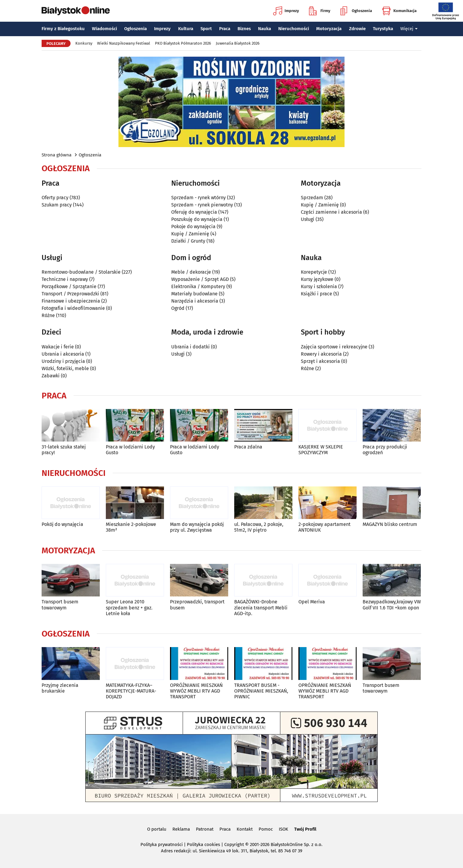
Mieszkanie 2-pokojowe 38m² (131, 527)
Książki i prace (317, 294)
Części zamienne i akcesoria (331, 212)
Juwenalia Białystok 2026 (238, 43)
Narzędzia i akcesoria (195, 301)
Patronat (205, 829)
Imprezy (286, 11)
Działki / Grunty (188, 241)
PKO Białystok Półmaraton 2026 (183, 43)
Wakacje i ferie (58, 347)
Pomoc (266, 829)
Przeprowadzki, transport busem (197, 605)
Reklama (181, 829)
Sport (206, 29)
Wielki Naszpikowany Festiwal (124, 43)
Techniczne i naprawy (65, 279)
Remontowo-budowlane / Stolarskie (81, 272)
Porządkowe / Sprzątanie (69, 286)
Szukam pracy (57, 205)
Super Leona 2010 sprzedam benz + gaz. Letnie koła (129, 607)
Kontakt (245, 829)
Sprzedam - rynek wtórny (198, 198)
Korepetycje (314, 272)
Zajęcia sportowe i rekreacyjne (334, 347)
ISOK (283, 829)
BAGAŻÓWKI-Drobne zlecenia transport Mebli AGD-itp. (261, 607)
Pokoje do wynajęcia (193, 226)
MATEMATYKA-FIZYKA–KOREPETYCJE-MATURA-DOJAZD (131, 691)
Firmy (320, 11)
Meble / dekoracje (191, 272)
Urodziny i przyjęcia (63, 361)
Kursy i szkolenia (319, 286)
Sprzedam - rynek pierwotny (202, 205)
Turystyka (383, 29)
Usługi (308, 219)
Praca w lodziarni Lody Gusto (130, 450)
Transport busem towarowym (60, 605)
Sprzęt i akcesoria (320, 361)
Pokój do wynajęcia (62, 524)
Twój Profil (305, 829)
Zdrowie (357, 29)
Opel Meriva (312, 602)
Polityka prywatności (162, 844)
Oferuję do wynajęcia (194, 212)
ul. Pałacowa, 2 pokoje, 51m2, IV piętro (259, 527)
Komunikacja (399, 11)
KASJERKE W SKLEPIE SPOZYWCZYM (321, 450)
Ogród (178, 308)
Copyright (234, 844)
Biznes (244, 29)
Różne (48, 315)
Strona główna (57, 155)
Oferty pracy (55, 198)
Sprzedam (312, 198)
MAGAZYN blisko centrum (390, 524)
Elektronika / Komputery (198, 286)
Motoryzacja (329, 29)
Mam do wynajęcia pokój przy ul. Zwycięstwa (197, 527)
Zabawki (51, 376)
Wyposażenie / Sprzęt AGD (200, 279)
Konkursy (84, 43)
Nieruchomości (294, 29)
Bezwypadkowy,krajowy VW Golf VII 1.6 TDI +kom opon (392, 605)
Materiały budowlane (194, 294)
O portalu (157, 829)
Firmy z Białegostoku (63, 29)
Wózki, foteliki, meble (65, 368)
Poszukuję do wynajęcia (197, 219)
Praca (225, 29)
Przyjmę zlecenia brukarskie (60, 688)
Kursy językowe (317, 279)
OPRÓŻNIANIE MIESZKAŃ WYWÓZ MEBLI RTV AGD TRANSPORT (196, 691)
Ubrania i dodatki (191, 347)
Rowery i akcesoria (321, 354)
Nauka (265, 29)
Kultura (186, 29)
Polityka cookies (203, 844)
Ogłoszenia (356, 11)
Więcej (409, 29)
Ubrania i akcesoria (63, 354)
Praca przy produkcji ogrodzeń (385, 450)
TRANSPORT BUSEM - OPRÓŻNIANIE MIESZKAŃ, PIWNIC (261, 691)
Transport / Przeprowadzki (70, 294)
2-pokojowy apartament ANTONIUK (324, 527)
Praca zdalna (248, 447)
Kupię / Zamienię (190, 234)
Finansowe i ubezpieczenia (71, 301)
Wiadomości (104, 29)
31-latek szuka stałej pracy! (64, 450)
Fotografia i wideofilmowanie (73, 308)
